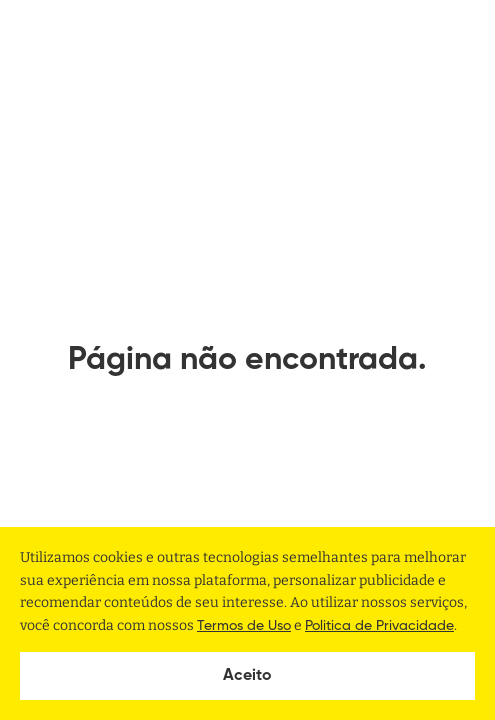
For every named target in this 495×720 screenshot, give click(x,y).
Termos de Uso (244, 626)
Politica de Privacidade (379, 626)
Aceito (247, 676)
